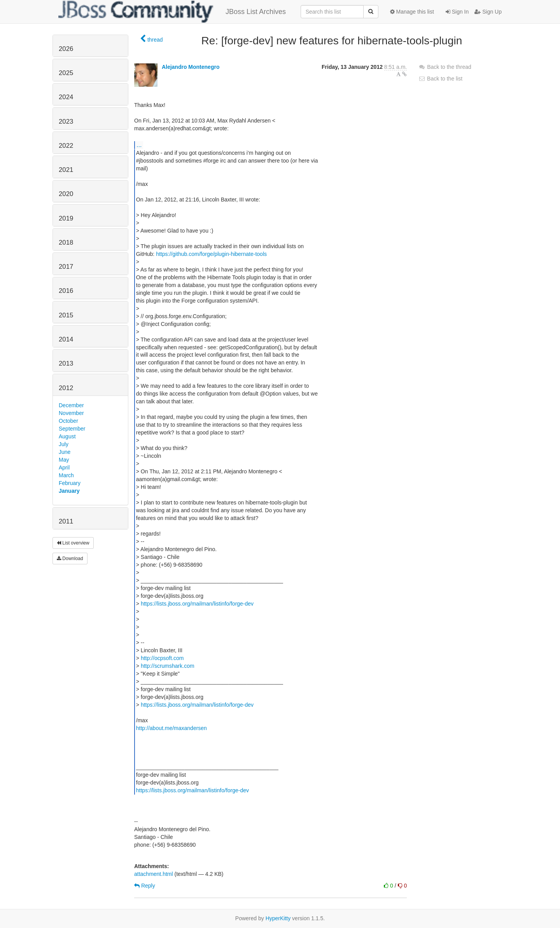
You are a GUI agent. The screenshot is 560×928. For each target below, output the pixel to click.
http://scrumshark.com (168, 666)
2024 (66, 97)
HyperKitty (278, 918)
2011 (66, 521)
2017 (66, 267)
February (70, 483)
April (64, 468)
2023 (66, 122)
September (72, 429)
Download (70, 559)
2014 (66, 339)
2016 (66, 291)
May (64, 460)
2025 (66, 73)
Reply (145, 886)
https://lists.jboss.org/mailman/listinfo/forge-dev (197, 604)
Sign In (457, 12)
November (71, 413)
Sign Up (488, 12)
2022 (66, 146)
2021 (66, 170)
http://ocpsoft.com (162, 658)
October (68, 421)
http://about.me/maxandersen (171, 728)
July (64, 444)
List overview (73, 543)
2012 (66, 388)
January (69, 491)
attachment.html (154, 874)
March (66, 475)
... (139, 145)
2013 (66, 363)
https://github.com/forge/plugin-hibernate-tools (211, 254)
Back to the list (440, 79)
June (65, 452)
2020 (66, 194)
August (67, 436)
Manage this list (412, 12)
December (71, 405)
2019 (66, 218)
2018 (66, 243)
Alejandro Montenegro (191, 67)
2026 (66, 49)
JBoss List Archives (172, 12)
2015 (66, 315)
